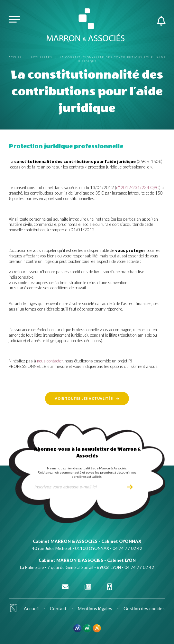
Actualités (42, 57)
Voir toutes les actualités (84, 399)
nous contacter (50, 361)
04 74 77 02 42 (127, 548)
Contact (58, 608)
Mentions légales (95, 608)
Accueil (16, 57)
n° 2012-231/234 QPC (138, 187)
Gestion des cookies (144, 608)
